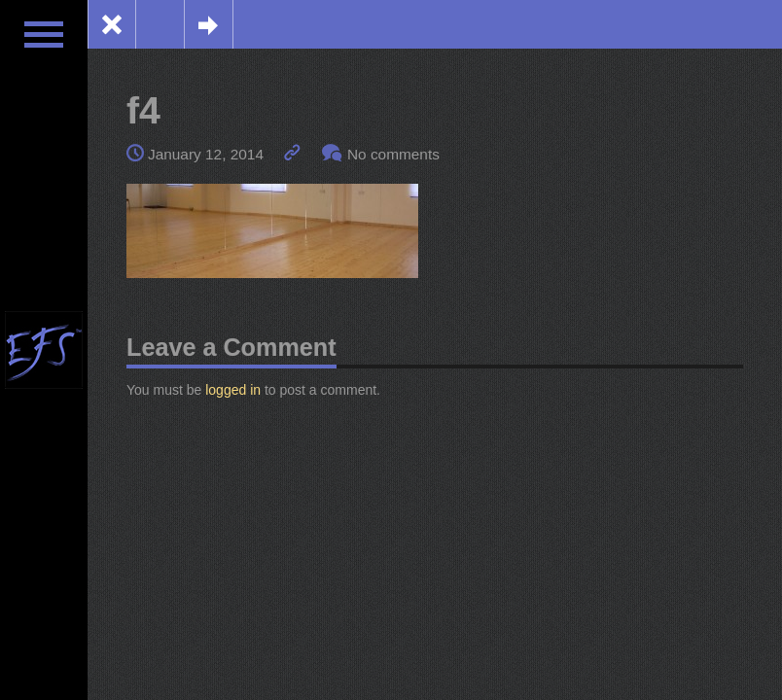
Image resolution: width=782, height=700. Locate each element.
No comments (393, 154)
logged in (233, 390)
